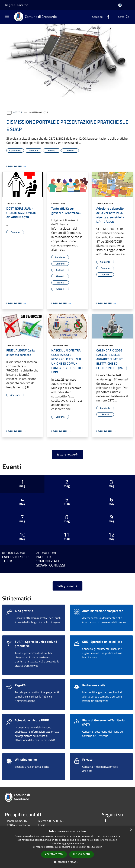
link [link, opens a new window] (101, 847)
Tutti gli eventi (67, 586)
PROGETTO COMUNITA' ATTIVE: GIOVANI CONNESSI (51, 561)
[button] (67, 862)
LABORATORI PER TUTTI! (15, 559)
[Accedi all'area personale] (120, 5)
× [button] (131, 830)
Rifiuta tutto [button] (82, 854)
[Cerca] (128, 17)
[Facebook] (107, 17)
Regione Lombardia (17, 5)
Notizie (17, 112)
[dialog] (67, 847)
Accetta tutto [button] (54, 854)
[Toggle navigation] (7, 16)
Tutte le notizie (67, 454)
